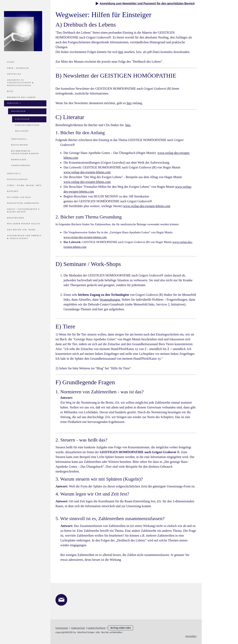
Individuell (19, 139)
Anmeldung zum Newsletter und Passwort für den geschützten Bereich (147, 3)
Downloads (19, 160)
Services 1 (14, 103)
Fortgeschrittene (27, 125)
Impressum (62, 628)
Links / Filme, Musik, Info (24, 185)
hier (121, 52)
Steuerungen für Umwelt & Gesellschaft (24, 237)
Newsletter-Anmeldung (23, 203)
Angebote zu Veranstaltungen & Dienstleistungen (20, 83)
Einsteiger (22, 119)
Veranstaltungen (110, 300)
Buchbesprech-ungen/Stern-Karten (25, 152)
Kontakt (13, 191)
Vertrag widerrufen (121, 628)
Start (11, 62)
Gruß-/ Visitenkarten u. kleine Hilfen (24, 211)
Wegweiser (18, 111)
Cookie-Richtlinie (96, 628)
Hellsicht (22, 131)
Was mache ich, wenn (21, 230)
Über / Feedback (18, 68)
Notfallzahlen (17, 179)
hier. (128, 125)
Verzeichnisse (21, 165)
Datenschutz (78, 628)
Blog (10, 91)
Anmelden (191, 636)
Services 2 (14, 173)
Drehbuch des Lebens (21, 97)
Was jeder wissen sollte (24, 224)
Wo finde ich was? (19, 197)
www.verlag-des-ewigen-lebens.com (87, 172)
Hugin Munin (20, 145)
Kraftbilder (16, 218)
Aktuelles (14, 74)
